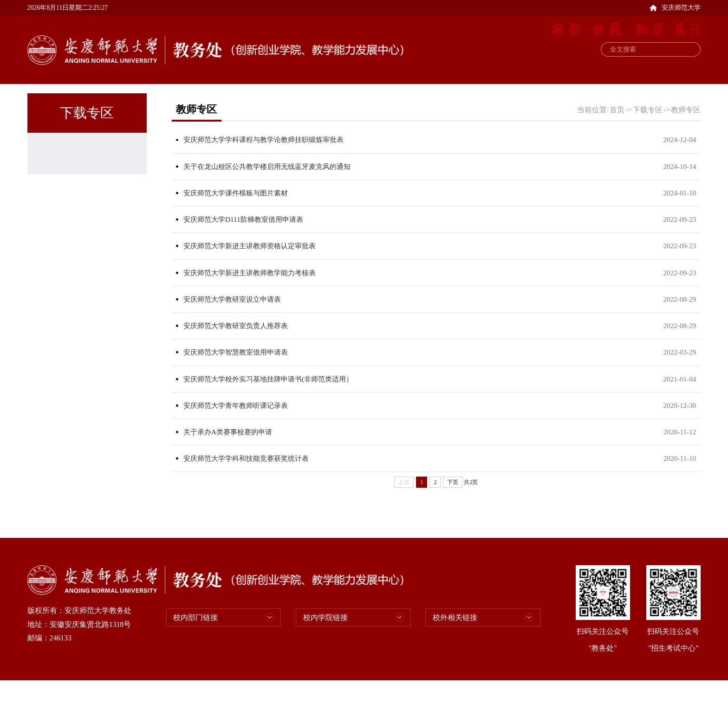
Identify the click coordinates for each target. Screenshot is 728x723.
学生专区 (76, 190)
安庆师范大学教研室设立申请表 (235, 334)
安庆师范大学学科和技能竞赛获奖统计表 (250, 500)
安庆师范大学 (675, 8)
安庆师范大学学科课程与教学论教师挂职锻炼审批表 (269, 167)
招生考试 (448, 97)
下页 (453, 525)
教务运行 (280, 97)
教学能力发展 (392, 97)
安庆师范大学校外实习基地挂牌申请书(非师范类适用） (274, 417)
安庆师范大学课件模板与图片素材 (239, 223)
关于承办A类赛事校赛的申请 (231, 473)
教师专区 (76, 222)
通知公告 (673, 97)
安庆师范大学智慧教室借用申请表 (239, 390)
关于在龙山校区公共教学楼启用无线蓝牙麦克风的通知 (273, 195)
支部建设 (504, 97)
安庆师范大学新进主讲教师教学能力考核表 (254, 306)
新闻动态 (617, 97)
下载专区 (560, 97)
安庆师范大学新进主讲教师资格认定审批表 (254, 278)
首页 (55, 97)
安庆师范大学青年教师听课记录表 (239, 445)
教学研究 (224, 97)
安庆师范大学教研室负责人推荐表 (239, 362)
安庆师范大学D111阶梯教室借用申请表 (247, 251)
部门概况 (111, 97)
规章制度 (168, 97)
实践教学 (336, 97)
